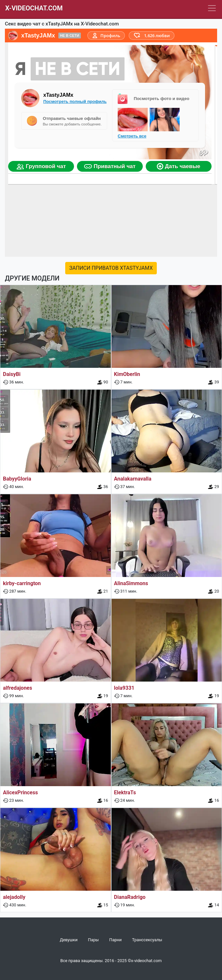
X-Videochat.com (34, 8)
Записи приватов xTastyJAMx (111, 268)
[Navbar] (212, 8)
